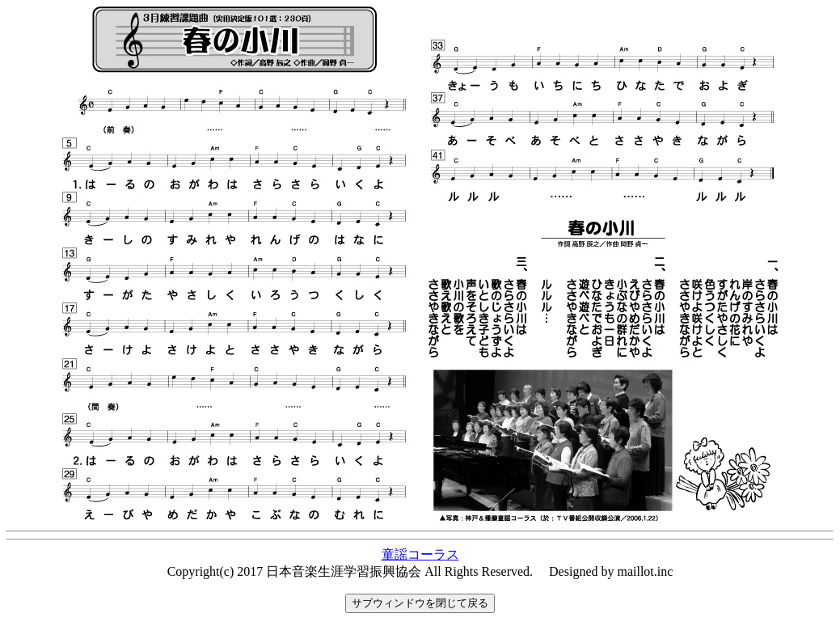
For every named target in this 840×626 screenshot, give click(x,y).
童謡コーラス (420, 554)
